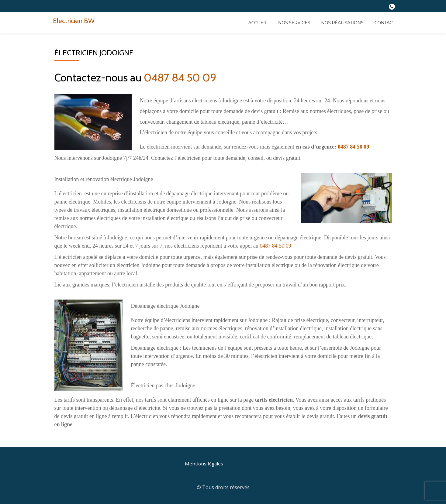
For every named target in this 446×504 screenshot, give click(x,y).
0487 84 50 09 (180, 77)
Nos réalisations (342, 23)
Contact (385, 23)
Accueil (258, 23)
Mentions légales (204, 464)
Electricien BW (75, 21)
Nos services (294, 23)
